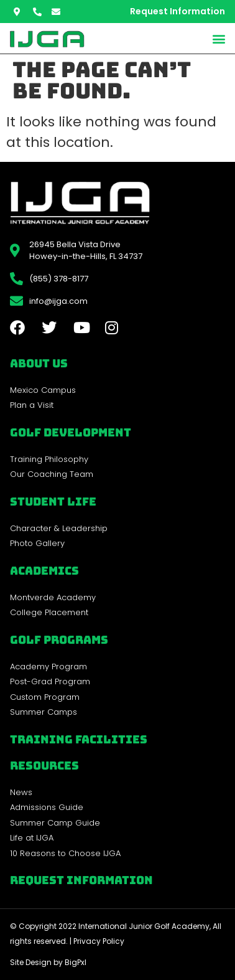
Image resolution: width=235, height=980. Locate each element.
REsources (44, 766)
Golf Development (71, 432)
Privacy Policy (99, 941)
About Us (39, 363)
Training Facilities (79, 739)
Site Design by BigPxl (48, 962)
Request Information (81, 880)
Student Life (53, 502)
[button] (219, 38)
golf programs (59, 640)
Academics (44, 571)
